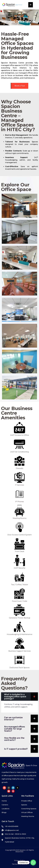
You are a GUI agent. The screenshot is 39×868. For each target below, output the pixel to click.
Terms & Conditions (19, 864)
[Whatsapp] (33, 863)
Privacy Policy (19, 860)
